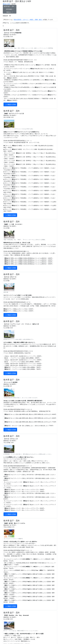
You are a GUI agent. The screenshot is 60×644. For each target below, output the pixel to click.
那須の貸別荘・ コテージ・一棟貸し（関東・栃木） (28, 20)
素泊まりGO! (6, 4)
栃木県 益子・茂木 (9, 6)
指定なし (9, 12)
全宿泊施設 (9, 9)
